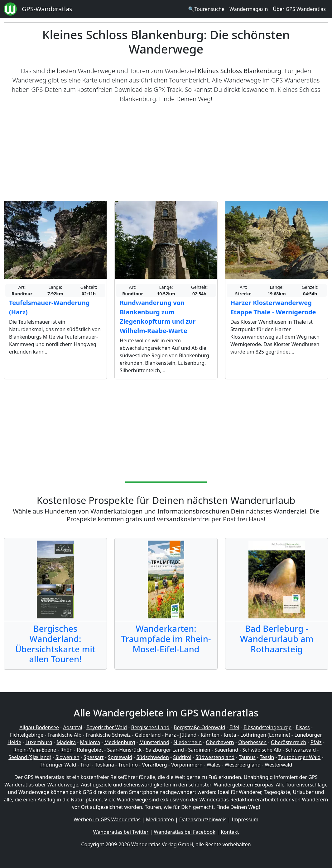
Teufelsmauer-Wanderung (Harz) (49, 307)
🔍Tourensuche (206, 9)
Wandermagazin (249, 9)
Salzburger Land (165, 750)
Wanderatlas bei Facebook (185, 832)
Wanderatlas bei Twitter (121, 832)
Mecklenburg (120, 742)
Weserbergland (243, 765)
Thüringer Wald (58, 765)
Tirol (86, 765)
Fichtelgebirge (27, 735)
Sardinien (199, 750)
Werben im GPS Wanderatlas (107, 819)
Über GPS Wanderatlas (299, 9)
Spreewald (120, 757)
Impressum (245, 819)
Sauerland (226, 750)
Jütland (188, 735)
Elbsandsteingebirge (267, 727)
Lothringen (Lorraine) (265, 735)
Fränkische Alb (65, 735)
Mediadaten (160, 819)
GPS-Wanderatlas (47, 9)
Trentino (128, 765)
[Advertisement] (166, 152)
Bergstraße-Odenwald (199, 727)
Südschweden (153, 757)
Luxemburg (39, 742)
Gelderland (148, 735)
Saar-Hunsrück (125, 750)
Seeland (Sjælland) (30, 757)
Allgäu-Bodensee (39, 727)
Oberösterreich (289, 742)
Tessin (267, 757)
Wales (214, 765)
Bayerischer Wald (107, 727)
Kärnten (210, 735)
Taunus (247, 757)
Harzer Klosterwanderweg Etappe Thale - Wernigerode (273, 307)
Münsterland (154, 742)
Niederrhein (187, 742)
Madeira (66, 742)
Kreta (230, 735)
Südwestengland (215, 757)
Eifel (234, 727)
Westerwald (278, 765)
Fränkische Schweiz (108, 735)
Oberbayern (220, 742)
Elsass (303, 727)
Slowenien (67, 757)
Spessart (94, 757)
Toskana (104, 765)
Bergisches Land (150, 727)
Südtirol (182, 757)
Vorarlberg (154, 765)
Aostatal (73, 727)
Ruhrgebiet (90, 750)
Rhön (66, 750)
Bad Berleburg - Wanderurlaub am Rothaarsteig (277, 639)
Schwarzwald (301, 750)
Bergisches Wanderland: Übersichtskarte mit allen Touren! (55, 644)
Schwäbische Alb (262, 750)
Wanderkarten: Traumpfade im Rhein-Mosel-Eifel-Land (166, 639)
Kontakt (230, 832)
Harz (170, 735)
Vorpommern (187, 765)
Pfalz (316, 742)
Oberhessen (252, 742)
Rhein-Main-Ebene (35, 750)
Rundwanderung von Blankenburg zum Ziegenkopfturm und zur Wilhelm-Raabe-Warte (158, 317)
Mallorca (90, 742)
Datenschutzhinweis (203, 819)
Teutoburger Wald (299, 757)
